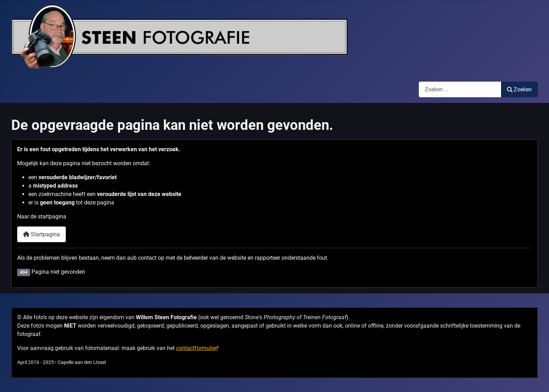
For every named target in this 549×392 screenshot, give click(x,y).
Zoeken (519, 89)
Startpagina (41, 234)
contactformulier (197, 348)
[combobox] (460, 89)
